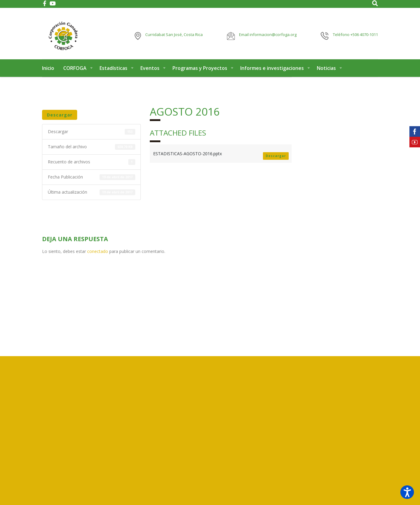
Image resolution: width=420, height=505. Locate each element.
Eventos (150, 72)
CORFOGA (75, 72)
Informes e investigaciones (272, 72)
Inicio (48, 72)
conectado (98, 255)
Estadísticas (113, 72)
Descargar (60, 119)
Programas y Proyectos (200, 72)
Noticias (326, 72)
